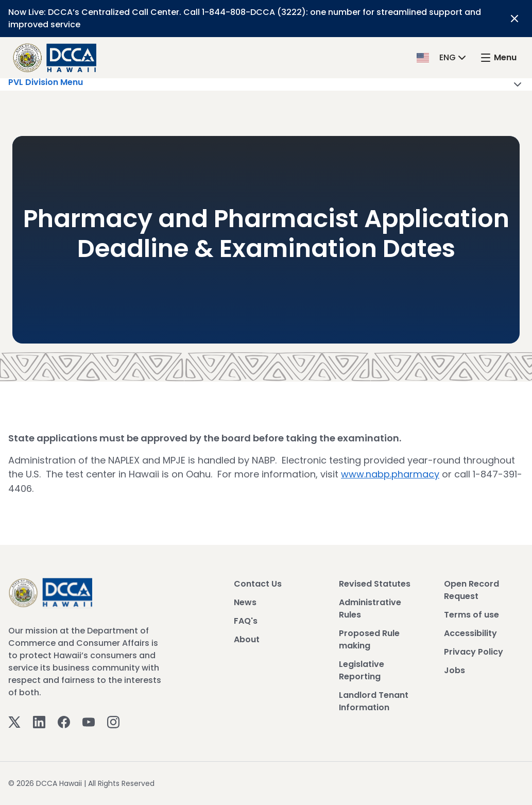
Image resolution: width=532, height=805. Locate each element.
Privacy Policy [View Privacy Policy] (474, 651)
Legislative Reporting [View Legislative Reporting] (362, 670)
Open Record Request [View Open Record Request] (471, 589)
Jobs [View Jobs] (454, 670)
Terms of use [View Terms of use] (471, 614)
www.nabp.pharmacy (390, 474)
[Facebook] (64, 721)
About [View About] (247, 639)
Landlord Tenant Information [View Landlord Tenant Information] (374, 701)
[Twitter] (14, 721)
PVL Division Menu (266, 84)
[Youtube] (89, 721)
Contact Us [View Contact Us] (258, 583)
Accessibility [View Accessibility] (470, 633)
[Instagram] (113, 721)
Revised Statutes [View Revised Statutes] (375, 583)
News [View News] (245, 602)
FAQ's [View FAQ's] (246, 620)
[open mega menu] (498, 58)
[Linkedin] (39, 721)
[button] (442, 57)
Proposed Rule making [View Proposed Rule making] (369, 639)
